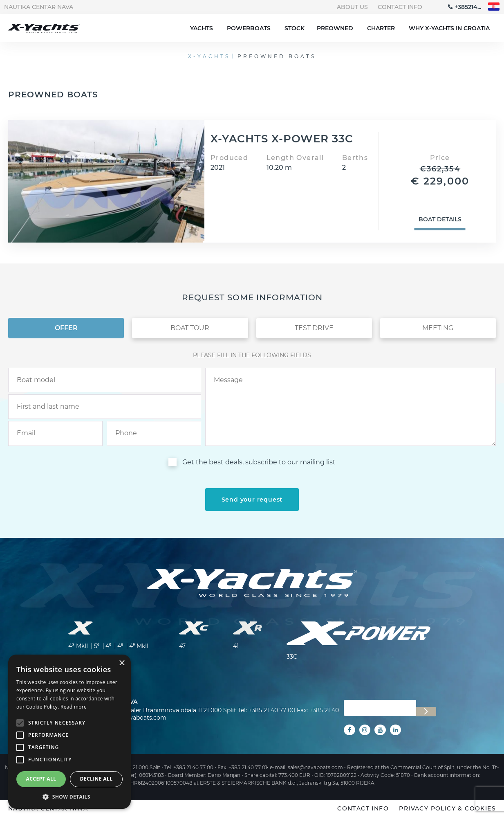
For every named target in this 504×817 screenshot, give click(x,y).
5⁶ (97, 646)
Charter (381, 28)
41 (236, 646)
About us (352, 7)
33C (292, 657)
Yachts (202, 28)
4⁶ (120, 646)
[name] (105, 407)
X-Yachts (209, 56)
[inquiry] (351, 407)
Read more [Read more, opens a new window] (74, 707)
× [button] (122, 663)
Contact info (400, 7)
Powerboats (249, 28)
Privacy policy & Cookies (447, 808)
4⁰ (108, 646)
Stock (295, 28)
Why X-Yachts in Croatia (449, 28)
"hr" (494, 7)
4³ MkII (78, 646)
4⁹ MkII (139, 646)
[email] (55, 433)
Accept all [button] (41, 779)
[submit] (252, 500)
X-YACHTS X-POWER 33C (282, 139)
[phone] (154, 433)
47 (182, 646)
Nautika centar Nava (39, 7)
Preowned (335, 28)
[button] (69, 797)
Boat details (440, 219)
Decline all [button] (96, 779)
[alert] (69, 732)
